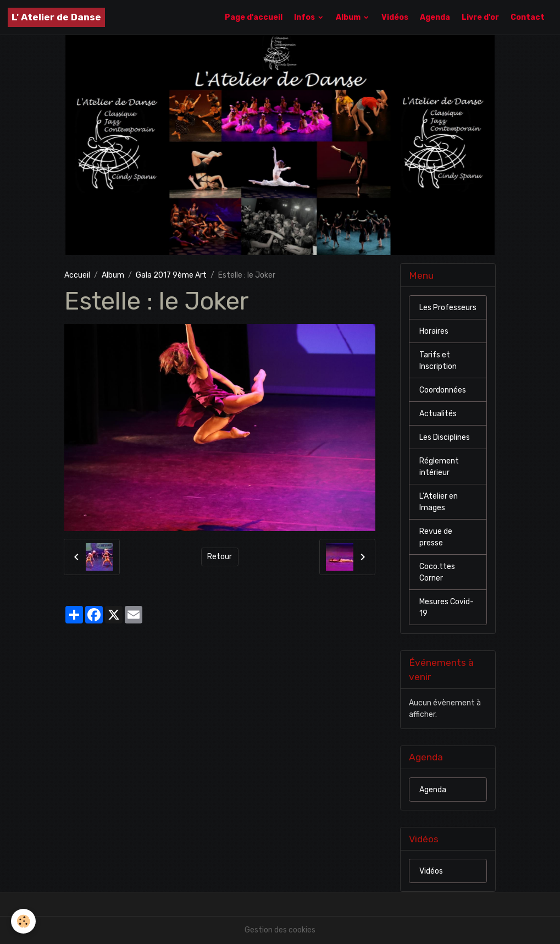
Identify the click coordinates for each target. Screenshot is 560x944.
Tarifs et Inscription (438, 361)
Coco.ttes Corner (437, 572)
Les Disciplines (445, 437)
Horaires (434, 331)
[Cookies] (23, 921)
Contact (528, 17)
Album (349, 17)
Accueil (77, 275)
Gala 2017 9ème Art (171, 275)
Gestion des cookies (280, 930)
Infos (305, 17)
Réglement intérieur (439, 467)
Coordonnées (443, 390)
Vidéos (395, 17)
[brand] (56, 17)
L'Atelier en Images (439, 502)
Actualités (438, 414)
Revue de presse (436, 537)
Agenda (435, 17)
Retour (220, 557)
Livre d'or (480, 17)
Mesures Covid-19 (447, 608)
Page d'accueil (254, 17)
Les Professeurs (448, 308)
